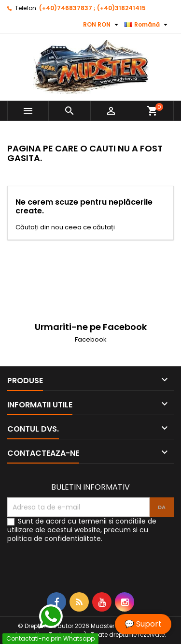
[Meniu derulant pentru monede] (102, 25)
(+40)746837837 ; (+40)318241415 (92, 8)
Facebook (91, 339)
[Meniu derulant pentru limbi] (147, 25)
